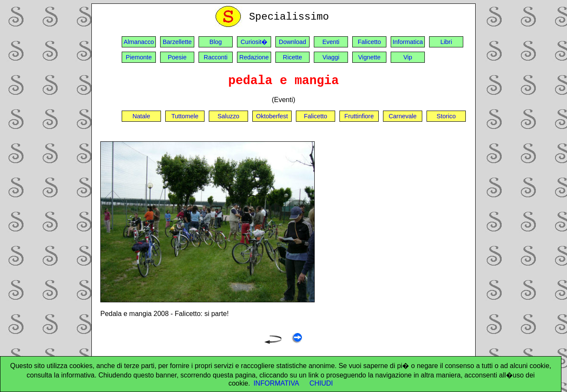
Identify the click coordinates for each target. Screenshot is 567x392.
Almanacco (139, 42)
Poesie (177, 57)
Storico (446, 116)
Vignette (370, 57)
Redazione (254, 57)
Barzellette (177, 42)
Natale (141, 116)
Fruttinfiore (359, 116)
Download (292, 42)
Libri (446, 42)
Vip (408, 57)
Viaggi (331, 57)
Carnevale (403, 116)
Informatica (408, 42)
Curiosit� (254, 42)
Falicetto (369, 42)
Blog (216, 42)
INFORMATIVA (276, 383)
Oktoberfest (272, 116)
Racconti (216, 57)
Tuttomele (185, 116)
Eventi (331, 42)
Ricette (293, 57)
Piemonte (139, 57)
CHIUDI (321, 383)
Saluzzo (228, 116)
